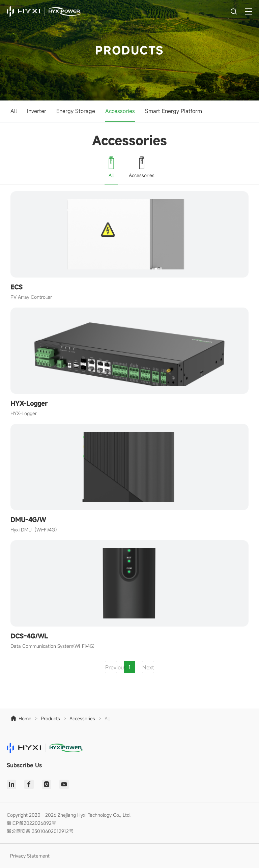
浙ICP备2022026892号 (32, 823)
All (14, 111)
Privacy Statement (30, 856)
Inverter (37, 111)
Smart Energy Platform (174, 111)
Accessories (120, 111)
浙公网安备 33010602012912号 (40, 831)
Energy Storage (76, 111)
